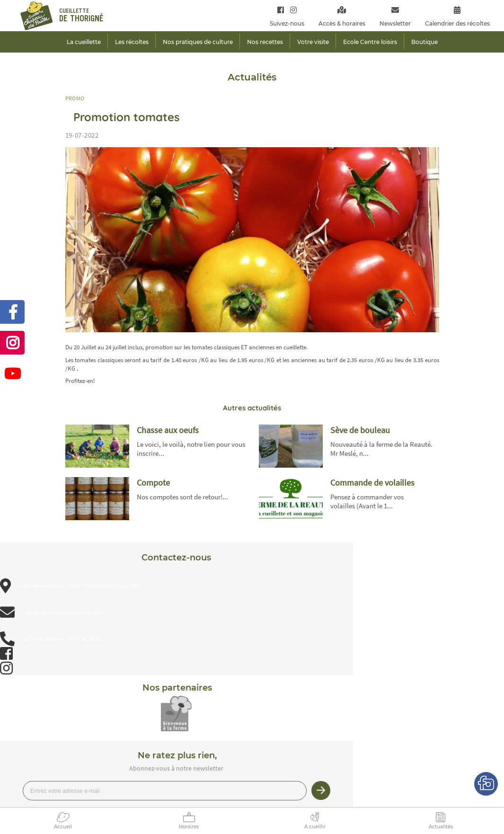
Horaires (189, 827)
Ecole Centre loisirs (370, 42)
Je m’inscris (321, 790)
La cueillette (84, 42)
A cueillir (315, 827)
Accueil (63, 827)
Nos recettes (265, 42)
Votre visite (313, 42)
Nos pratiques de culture (198, 42)
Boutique (424, 42)
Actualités (441, 827)
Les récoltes (132, 42)
